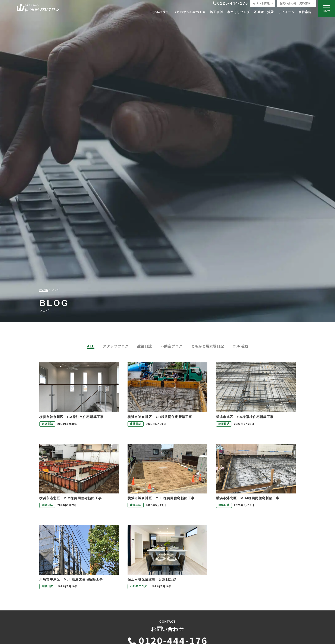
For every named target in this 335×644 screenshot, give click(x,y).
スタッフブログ (116, 346)
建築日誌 (145, 346)
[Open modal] (326, 9)
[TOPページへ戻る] (38, 9)
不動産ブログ (171, 346)
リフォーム (286, 12)
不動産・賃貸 (264, 12)
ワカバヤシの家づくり (190, 12)
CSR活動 (240, 346)
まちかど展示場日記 (208, 346)
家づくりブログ (239, 12)
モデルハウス (159, 12)
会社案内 (305, 12)
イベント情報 (261, 3)
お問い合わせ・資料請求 (295, 3)
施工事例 (217, 12)
